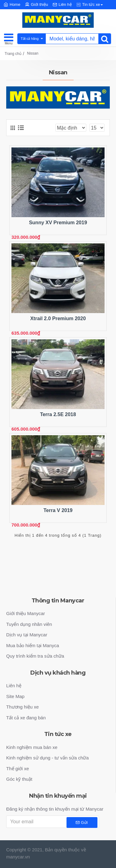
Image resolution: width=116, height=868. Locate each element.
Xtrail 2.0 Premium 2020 (58, 318)
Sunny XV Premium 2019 (58, 223)
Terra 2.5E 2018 (58, 414)
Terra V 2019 (58, 510)
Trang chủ (13, 54)
